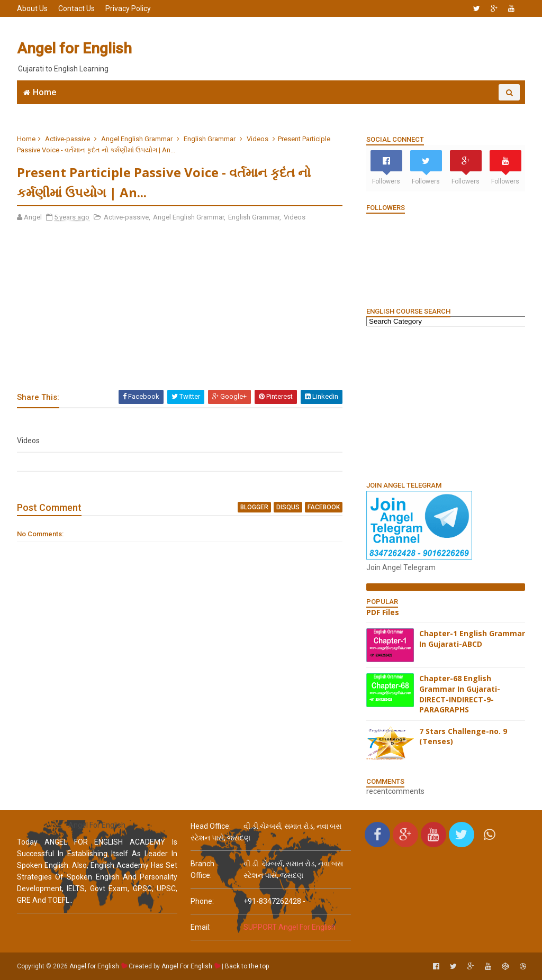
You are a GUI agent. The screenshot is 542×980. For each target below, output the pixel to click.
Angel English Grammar (137, 139)
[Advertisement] (332, 49)
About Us (32, 8)
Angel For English (187, 966)
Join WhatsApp (181, 109)
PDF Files (383, 612)
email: (201, 927)
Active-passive (67, 139)
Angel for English (74, 48)
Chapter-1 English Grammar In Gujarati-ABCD (472, 639)
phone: (202, 901)
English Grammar (345, 109)
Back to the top (247, 966)
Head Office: (211, 826)
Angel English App (104, 109)
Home (44, 92)
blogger (254, 507)
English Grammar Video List (453, 109)
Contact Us (76, 8)
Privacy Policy (128, 8)
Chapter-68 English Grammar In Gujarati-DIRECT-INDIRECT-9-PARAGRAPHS (460, 694)
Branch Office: (202, 869)
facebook (324, 507)
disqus (288, 507)
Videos (258, 139)
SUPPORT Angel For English (290, 927)
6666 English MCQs (261, 109)
